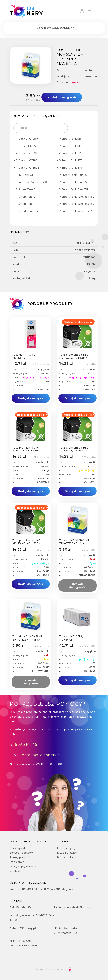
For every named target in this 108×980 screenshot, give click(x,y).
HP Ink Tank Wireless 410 (30, 182)
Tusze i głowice (67, 853)
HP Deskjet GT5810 (26, 139)
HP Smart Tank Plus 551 (72, 175)
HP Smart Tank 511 (26, 189)
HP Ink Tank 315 (24, 175)
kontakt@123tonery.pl (40, 755)
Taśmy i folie (65, 857)
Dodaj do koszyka (31, 398)
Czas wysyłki (18, 848)
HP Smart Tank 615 (69, 153)
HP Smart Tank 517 (26, 211)
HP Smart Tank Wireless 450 (76, 197)
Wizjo (55, 970)
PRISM (76, 82)
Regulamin (17, 862)
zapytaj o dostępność (62, 97)
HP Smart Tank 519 (69, 146)
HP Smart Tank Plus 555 (72, 182)
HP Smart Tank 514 (26, 197)
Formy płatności (21, 857)
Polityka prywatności (24, 867)
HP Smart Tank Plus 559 (73, 189)
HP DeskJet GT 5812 (27, 146)
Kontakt (15, 871)
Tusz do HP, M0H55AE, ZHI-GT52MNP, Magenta (42, 889)
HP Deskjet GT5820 (26, 153)
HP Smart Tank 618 (69, 168)
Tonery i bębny (66, 848)
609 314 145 (26, 744)
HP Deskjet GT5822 (26, 168)
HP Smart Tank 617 (69, 161)
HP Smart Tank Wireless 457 (75, 211)
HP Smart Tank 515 (26, 204)
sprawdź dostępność (77, 586)
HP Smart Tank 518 (69, 139)
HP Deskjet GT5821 (26, 161)
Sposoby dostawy (21, 853)
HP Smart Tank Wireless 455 (75, 204)
